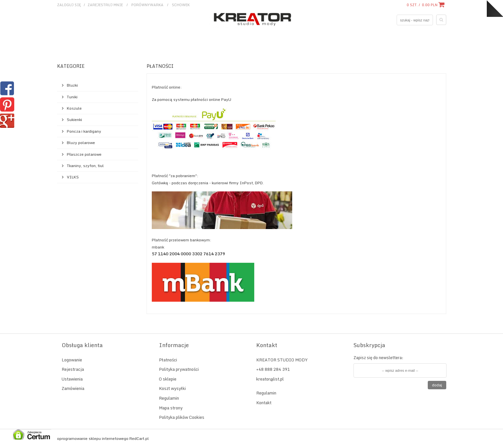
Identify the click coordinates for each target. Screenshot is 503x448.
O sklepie (168, 379)
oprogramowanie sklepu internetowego (93, 438)
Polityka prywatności (179, 369)
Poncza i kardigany (84, 131)
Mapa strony (171, 408)
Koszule (74, 108)
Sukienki (74, 120)
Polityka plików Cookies (182, 417)
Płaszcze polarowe (84, 154)
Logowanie (72, 360)
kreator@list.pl (270, 379)
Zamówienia (73, 388)
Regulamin (169, 398)
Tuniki (72, 97)
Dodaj (437, 385)
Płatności (168, 360)
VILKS (73, 177)
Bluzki (72, 85)
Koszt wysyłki (172, 388)
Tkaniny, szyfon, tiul (85, 166)
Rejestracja (73, 369)
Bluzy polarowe (81, 143)
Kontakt (264, 403)
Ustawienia (72, 379)
